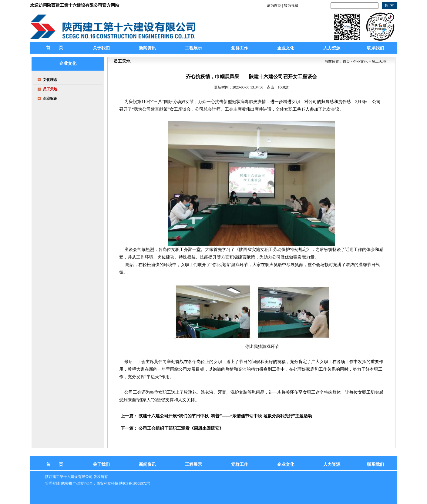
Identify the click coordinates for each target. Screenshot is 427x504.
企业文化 (286, 464)
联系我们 (375, 464)
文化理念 (50, 80)
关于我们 (101, 464)
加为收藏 (291, 5)
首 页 (55, 48)
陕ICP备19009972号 (135, 483)
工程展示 (193, 464)
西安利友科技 (107, 483)
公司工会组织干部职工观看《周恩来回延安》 (181, 428)
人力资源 (332, 464)
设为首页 (274, 5)
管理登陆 (52, 483)
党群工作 (240, 464)
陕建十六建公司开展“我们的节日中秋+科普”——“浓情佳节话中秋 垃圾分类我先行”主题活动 (225, 416)
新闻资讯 (147, 464)
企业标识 (50, 98)
